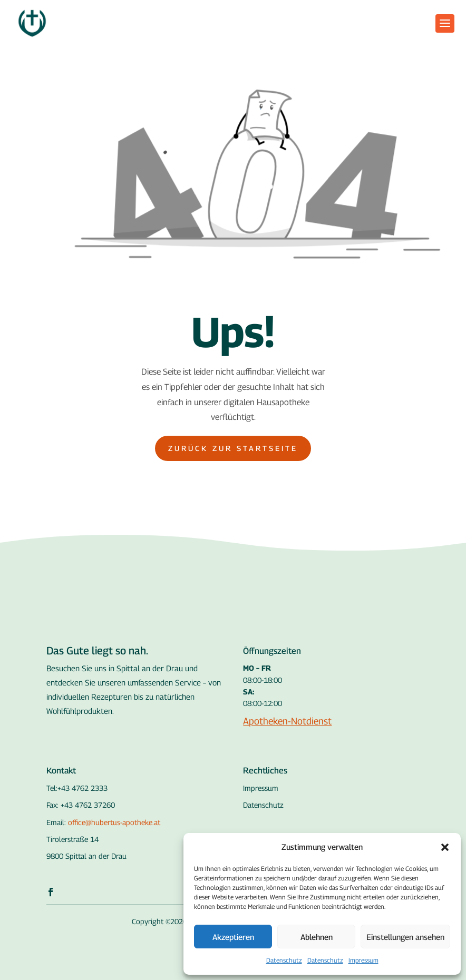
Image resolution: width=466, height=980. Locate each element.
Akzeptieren (233, 937)
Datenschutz (284, 960)
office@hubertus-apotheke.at (114, 822)
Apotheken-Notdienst (287, 721)
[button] (445, 847)
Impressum (363, 960)
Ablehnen (317, 937)
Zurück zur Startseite (233, 448)
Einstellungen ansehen (405, 937)
